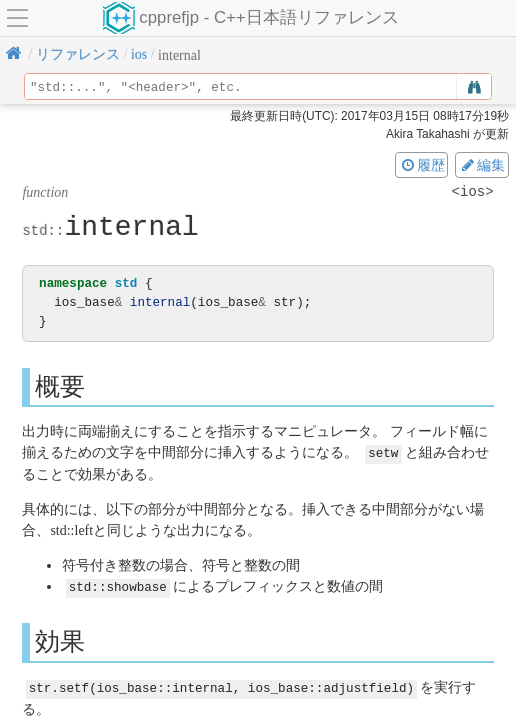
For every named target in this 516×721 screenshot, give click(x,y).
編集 (482, 165)
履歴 (422, 165)
